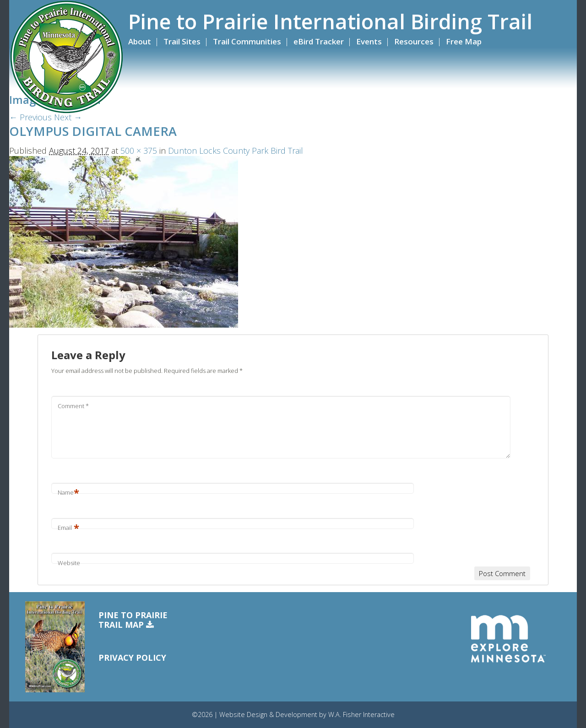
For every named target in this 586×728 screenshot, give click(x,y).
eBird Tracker (319, 41)
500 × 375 (139, 151)
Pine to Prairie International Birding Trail (330, 22)
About (140, 41)
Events (369, 41)
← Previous (30, 117)
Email (68, 528)
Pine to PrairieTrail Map (133, 620)
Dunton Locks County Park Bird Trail (236, 151)
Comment (73, 406)
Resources (414, 41)
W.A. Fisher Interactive (361, 715)
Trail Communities (247, 41)
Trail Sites (182, 41)
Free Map (464, 41)
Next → (68, 117)
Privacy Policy (132, 658)
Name (68, 492)
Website (69, 563)
